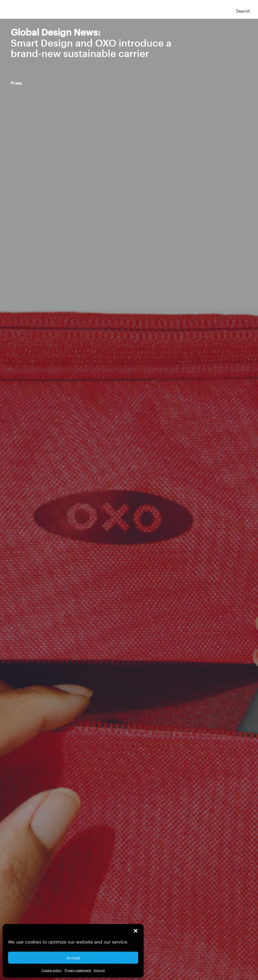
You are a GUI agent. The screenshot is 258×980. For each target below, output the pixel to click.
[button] (136, 931)
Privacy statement (78, 970)
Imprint (99, 970)
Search (243, 11)
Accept (73, 958)
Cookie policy (52, 970)
